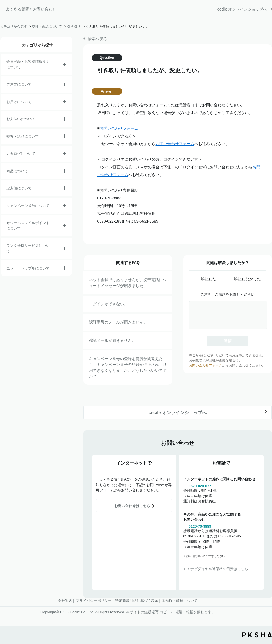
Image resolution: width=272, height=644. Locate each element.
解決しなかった (247, 279)
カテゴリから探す (14, 27)
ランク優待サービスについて (28, 248)
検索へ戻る (97, 39)
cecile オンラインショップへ (242, 9)
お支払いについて (21, 119)
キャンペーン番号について (28, 206)
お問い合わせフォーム (119, 128)
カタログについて (21, 154)
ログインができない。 (108, 304)
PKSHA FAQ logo (257, 635)
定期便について (19, 188)
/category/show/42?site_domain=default (64, 227)
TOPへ (264, 609)
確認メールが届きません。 (112, 340)
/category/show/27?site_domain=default (64, 206)
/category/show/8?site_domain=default (64, 102)
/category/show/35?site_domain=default (64, 155)
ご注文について (19, 84)
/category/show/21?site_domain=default (64, 65)
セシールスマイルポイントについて (28, 226)
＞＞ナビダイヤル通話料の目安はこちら (216, 569)
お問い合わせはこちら (132, 506)
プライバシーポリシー (94, 601)
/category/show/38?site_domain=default (64, 189)
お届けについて (19, 102)
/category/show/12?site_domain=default (64, 137)
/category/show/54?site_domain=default (64, 249)
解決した (209, 279)
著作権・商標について (180, 601)
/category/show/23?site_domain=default (64, 269)
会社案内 (65, 601)
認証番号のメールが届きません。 (118, 322)
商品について (17, 171)
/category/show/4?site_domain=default (64, 172)
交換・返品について (47, 27)
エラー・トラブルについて (28, 268)
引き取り (74, 27)
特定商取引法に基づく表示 (137, 601)
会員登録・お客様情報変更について (28, 64)
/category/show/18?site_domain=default (64, 120)
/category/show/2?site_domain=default (64, 85)
